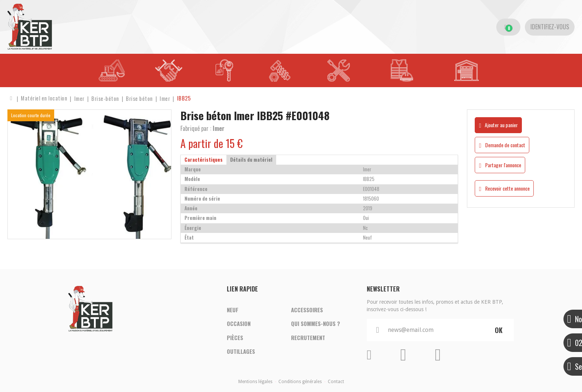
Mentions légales (255, 382)
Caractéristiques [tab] (204, 160)
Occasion (239, 324)
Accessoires (307, 310)
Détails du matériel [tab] (251, 160)
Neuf (233, 310)
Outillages (241, 352)
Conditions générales (300, 382)
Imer (219, 128)
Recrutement (308, 338)
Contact (336, 382)
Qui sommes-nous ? (315, 324)
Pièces (235, 338)
